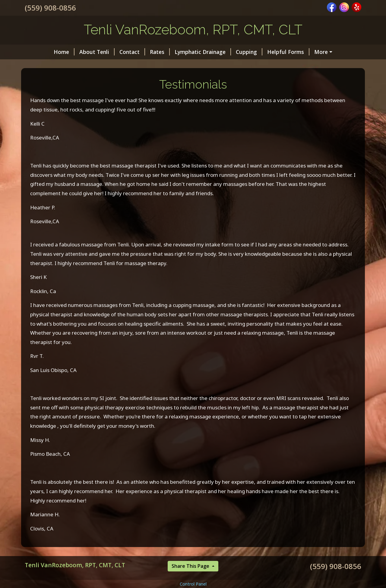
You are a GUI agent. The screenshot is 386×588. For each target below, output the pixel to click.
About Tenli (73, 52)
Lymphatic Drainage (179, 52)
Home (40, 52)
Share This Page (191, 579)
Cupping (225, 52)
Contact (108, 52)
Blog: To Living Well (318, 52)
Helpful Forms (264, 52)
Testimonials (97, 65)
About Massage (52, 65)
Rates (136, 52)
